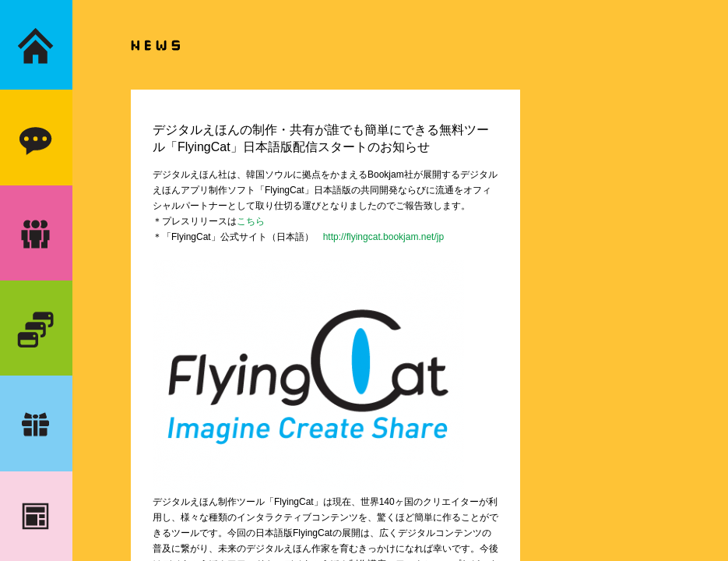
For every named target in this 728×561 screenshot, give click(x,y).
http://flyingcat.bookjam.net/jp (383, 237)
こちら (251, 221)
